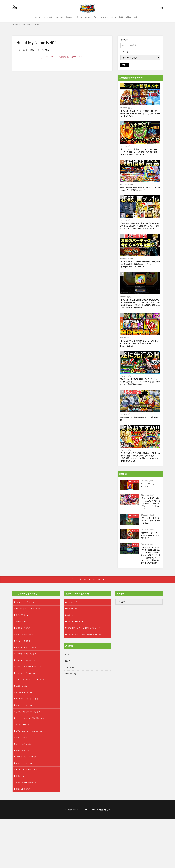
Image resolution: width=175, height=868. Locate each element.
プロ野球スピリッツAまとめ (28, 694)
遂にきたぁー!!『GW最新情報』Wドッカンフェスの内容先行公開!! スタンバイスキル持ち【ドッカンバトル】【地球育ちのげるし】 (140, 399)
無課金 (128, 17)
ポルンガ (59, 17)
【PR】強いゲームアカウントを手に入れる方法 (87, 674)
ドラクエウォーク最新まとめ (28, 831)
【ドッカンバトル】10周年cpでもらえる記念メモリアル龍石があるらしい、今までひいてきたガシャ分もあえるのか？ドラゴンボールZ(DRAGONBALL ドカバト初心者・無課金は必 (140, 318)
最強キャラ (70, 17)
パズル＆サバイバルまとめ (27, 715)
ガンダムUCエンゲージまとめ (28, 817)
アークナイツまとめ (24, 681)
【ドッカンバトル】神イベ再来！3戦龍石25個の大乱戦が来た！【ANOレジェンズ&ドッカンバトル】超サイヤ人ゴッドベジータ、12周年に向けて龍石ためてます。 (150, 588)
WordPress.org (71, 715)
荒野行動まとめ (22, 660)
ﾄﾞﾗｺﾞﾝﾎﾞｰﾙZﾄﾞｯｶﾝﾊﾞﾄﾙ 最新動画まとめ (96, 858)
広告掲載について (75, 646)
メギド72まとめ (22, 783)
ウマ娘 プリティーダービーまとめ (30, 756)
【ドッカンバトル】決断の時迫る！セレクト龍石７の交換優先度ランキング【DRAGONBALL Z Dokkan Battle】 (140, 360)
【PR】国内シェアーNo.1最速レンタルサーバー (87, 667)
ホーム (38, 17)
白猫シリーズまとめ (24, 667)
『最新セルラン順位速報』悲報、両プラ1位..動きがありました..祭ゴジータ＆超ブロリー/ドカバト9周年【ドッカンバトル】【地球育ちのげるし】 (140, 234)
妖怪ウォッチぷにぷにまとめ (28, 804)
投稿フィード (71, 701)
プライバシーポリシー (76, 660)
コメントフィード (73, 708)
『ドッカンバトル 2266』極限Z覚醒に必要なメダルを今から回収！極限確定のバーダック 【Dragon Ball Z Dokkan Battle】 (140, 275)
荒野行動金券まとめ (24, 797)
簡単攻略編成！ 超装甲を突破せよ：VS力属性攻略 (139, 437)
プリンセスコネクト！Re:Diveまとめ (31, 776)
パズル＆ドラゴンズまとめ (27, 701)
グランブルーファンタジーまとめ (30, 742)
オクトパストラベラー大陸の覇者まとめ (32, 763)
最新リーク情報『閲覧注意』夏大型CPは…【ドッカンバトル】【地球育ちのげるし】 (139, 195)
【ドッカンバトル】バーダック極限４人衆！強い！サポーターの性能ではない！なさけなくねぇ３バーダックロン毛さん (140, 114)
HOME (17, 25)
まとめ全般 (48, 17)
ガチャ (114, 17)
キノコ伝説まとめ (23, 653)
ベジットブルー (92, 17)
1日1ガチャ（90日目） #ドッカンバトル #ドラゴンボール (150, 563)
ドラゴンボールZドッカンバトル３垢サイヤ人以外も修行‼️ (150, 547)
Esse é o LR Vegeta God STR (150, 506)
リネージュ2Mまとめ (25, 790)
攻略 (135, 17)
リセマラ (105, 17)
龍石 (121, 17)
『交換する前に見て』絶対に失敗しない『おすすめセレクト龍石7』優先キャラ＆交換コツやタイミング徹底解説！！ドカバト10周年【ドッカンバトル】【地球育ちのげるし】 (140, 477)
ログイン (69, 694)
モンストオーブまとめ (25, 810)
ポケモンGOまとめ (24, 769)
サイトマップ (73, 639)
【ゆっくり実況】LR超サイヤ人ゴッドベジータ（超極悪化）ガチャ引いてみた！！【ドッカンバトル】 (150, 527)
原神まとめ (20, 824)
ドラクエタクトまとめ (25, 749)
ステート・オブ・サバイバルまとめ (31, 708)
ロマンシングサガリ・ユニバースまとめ (32, 722)
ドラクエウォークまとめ (26, 674)
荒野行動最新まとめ (24, 838)
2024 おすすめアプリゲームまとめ (30, 646)
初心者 (80, 17)
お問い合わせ (73, 653)
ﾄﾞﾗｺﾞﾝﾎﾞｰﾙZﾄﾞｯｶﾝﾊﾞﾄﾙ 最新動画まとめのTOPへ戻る (62, 57)
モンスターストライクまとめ (28, 687)
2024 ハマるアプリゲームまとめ (29, 639)
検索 (124, 65)
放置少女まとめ (22, 728)
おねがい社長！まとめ (25, 735)
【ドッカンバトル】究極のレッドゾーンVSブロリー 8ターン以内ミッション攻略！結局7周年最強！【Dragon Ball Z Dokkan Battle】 (140, 155)
